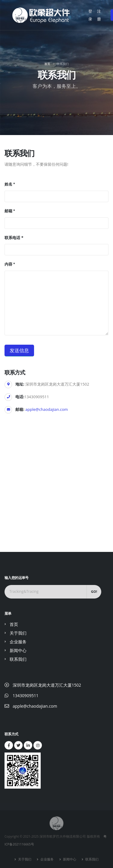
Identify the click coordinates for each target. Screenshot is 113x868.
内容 (8, 264)
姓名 (8, 184)
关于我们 (18, 633)
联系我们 (18, 659)
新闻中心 (18, 650)
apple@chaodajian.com (47, 409)
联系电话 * (14, 238)
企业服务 (18, 642)
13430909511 (26, 696)
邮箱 (8, 211)
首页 (47, 64)
